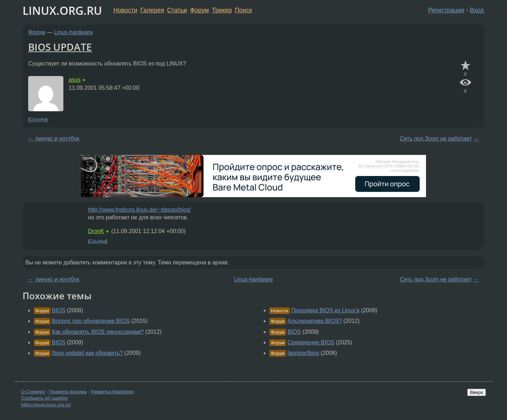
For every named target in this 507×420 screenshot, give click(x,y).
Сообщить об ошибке (45, 398)
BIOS (58, 310)
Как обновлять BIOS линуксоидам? (98, 332)
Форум (199, 10)
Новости (125, 10)
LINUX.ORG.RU (62, 10)
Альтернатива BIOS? (314, 321)
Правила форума (68, 392)
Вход (477, 10)
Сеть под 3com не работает (436, 139)
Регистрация (446, 10)
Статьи (177, 10)
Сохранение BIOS (311, 342)
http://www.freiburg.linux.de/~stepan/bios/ (139, 210)
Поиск (243, 10)
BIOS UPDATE (60, 47)
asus (75, 80)
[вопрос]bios (303, 353)
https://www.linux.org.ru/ (46, 405)
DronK (96, 231)
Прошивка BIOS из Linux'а (325, 310)
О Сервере (33, 392)
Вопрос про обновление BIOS (91, 321)
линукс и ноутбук (57, 139)
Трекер (222, 10)
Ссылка (38, 120)
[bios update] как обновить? (87, 353)
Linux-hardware (74, 32)
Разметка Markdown (112, 392)
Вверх (477, 392)
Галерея (152, 10)
